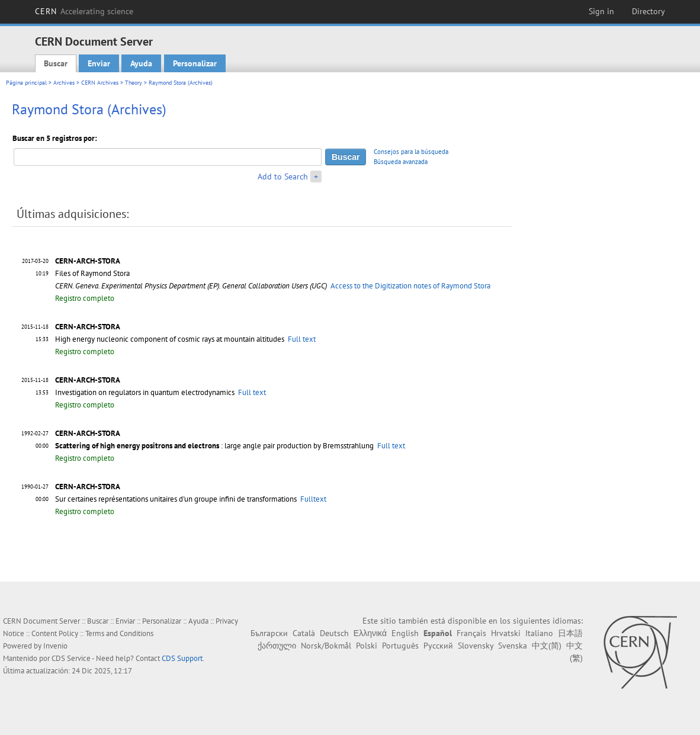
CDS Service (71, 658)
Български (269, 633)
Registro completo (85, 298)
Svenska (513, 646)
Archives (64, 83)
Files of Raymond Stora (92, 273)
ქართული (277, 646)
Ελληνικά (370, 633)
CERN (84, 11)
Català (304, 633)
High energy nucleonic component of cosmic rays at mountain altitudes (170, 339)
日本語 (570, 633)
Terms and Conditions (119, 633)
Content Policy (55, 633)
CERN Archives (100, 83)
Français (471, 633)
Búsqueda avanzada (401, 162)
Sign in (601, 11)
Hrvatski (506, 633)
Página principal (26, 83)
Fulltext (313, 499)
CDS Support (182, 658)
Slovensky (476, 646)
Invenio (55, 646)
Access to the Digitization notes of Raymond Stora (410, 286)
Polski (367, 646)
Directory (648, 11)
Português (400, 646)
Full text (302, 339)
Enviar (99, 63)
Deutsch (334, 633)
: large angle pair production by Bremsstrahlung (214, 446)
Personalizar (195, 63)
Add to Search (283, 176)
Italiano (539, 633)
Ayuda (141, 63)
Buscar (56, 63)
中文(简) (547, 646)
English (405, 633)
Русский (438, 646)
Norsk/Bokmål (326, 646)
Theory (134, 83)
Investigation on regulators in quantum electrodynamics (145, 392)
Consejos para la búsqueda (411, 152)
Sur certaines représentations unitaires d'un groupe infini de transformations (176, 499)
